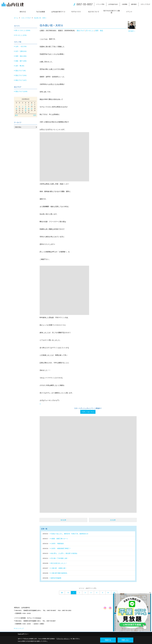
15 (26, 108)
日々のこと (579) (21, 35)
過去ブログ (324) (21, 75)
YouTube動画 (41, 12)
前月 (16, 115)
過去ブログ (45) (21, 71)
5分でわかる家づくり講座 (111, 12)
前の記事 (63, 520)
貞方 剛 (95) (20, 66)
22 (26, 110)
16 (29, 108)
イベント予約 (100, 4)
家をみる (23, 12)
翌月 (35, 115)
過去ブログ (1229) (21, 91)
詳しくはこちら (89, 412)
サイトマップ (19, 628)
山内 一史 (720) (21, 46)
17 (32, 108)
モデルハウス (76, 12)
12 (16, 108)
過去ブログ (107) (21, 80)
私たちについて (94, 12)
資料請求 (134, 4)
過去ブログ (81, 31)
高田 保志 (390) (21, 56)
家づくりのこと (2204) (23, 30)
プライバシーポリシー (63, 639)
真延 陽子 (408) (21, 61)
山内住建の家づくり (58, 12)
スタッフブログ (145, 4)
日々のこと (90, 31)
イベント (129, 12)
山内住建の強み (113, 4)
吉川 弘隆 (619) (21, 51)
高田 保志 (99, 31)
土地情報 (124, 4)
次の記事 (113, 520)
